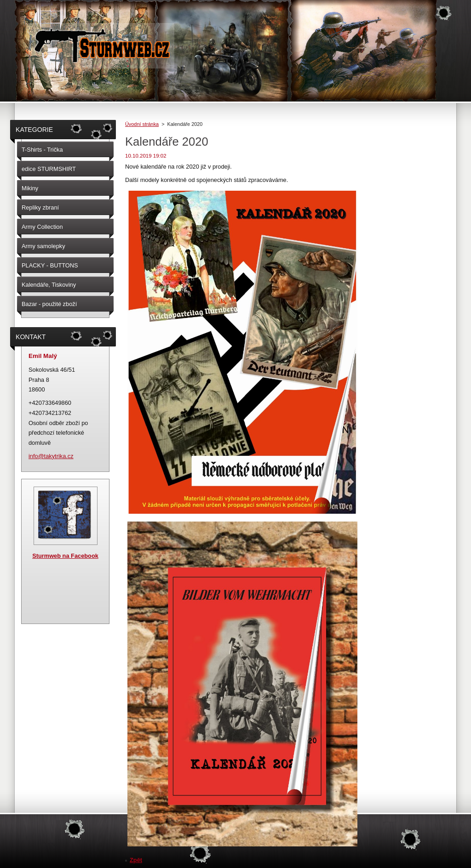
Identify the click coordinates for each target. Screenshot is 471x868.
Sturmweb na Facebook (65, 556)
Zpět (136, 860)
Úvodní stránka (142, 124)
